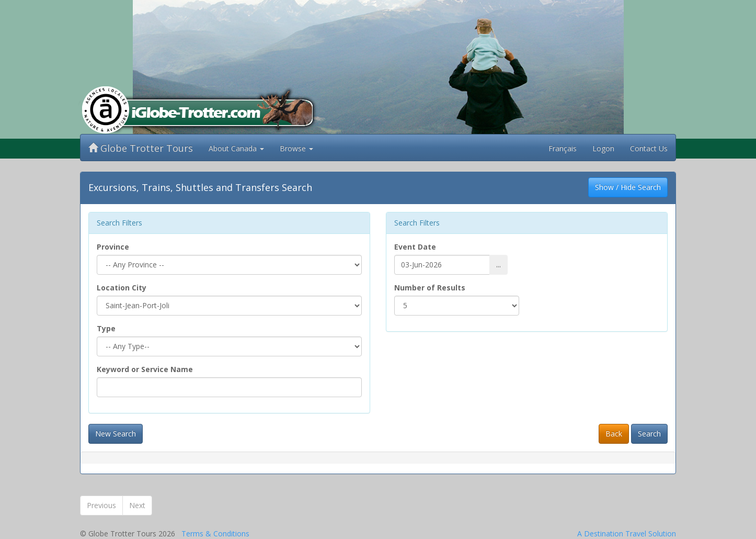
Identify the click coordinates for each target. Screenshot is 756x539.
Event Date (415, 247)
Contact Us (649, 148)
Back (614, 434)
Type (106, 328)
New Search (116, 434)
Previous (101, 505)
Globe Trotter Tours (141, 148)
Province (113, 247)
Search (649, 434)
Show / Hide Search (628, 187)
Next (137, 505)
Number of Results (430, 288)
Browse (296, 148)
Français (563, 148)
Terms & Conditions (215, 534)
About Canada (236, 148)
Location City (122, 288)
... (499, 265)
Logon (603, 148)
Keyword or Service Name (145, 369)
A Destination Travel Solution (627, 534)
